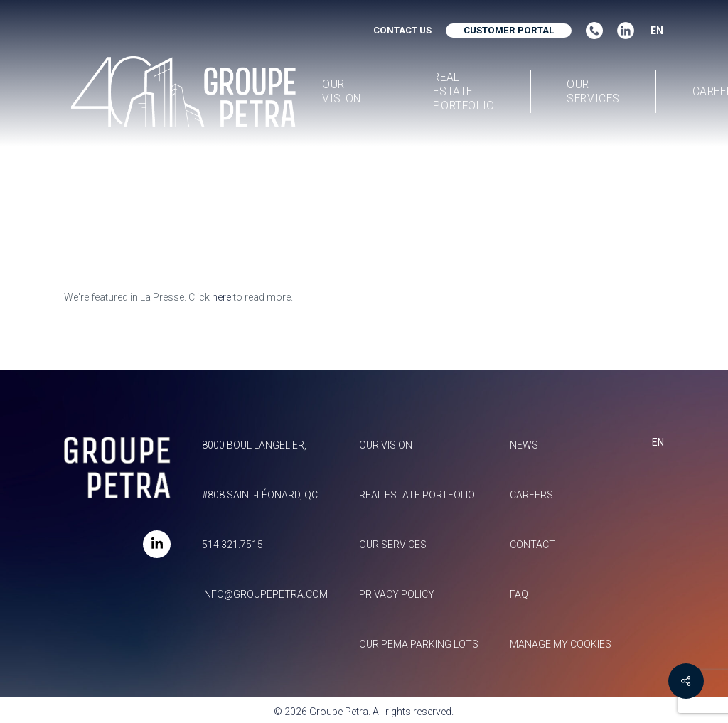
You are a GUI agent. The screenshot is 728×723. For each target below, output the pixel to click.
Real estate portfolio (417, 495)
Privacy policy (397, 594)
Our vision (386, 445)
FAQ (519, 594)
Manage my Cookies (561, 644)
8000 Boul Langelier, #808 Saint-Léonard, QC (260, 470)
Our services (393, 545)
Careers (531, 495)
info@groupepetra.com (265, 594)
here (221, 297)
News (524, 445)
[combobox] (652, 31)
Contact (532, 545)
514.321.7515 (232, 545)
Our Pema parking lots (419, 644)
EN (657, 31)
